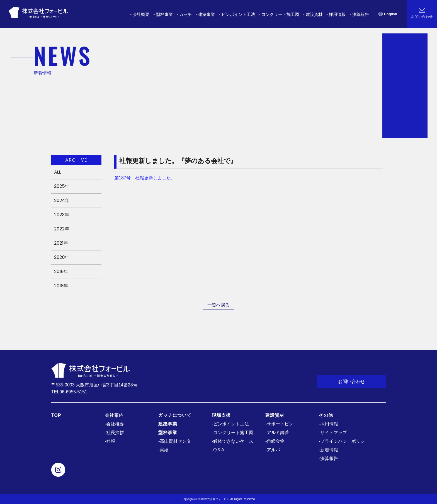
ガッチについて (175, 415)
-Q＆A (218, 450)
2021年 (61, 243)
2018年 (61, 286)
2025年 (62, 186)
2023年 (62, 215)
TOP (56, 415)
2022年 (62, 229)
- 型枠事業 (163, 14)
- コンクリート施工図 (279, 14)
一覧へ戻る (219, 305)
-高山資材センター (177, 441)
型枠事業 (168, 433)
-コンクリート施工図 (233, 433)
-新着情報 (328, 450)
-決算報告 (328, 458)
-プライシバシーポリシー (344, 441)
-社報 (110, 441)
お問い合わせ (351, 382)
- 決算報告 (359, 14)
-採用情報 (328, 424)
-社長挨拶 (114, 433)
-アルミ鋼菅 (277, 433)
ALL (58, 172)
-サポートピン (279, 424)
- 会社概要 (140, 14)
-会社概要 (114, 424)
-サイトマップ (333, 433)
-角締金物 (275, 441)
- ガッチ (184, 14)
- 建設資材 (313, 14)
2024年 (62, 200)
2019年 (61, 272)
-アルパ (273, 450)
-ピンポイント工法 (230, 424)
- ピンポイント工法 (237, 14)
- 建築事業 (205, 14)
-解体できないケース (233, 441)
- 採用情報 (336, 14)
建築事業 (168, 424)
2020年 (62, 257)
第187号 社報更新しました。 (145, 178)
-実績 (163, 450)
